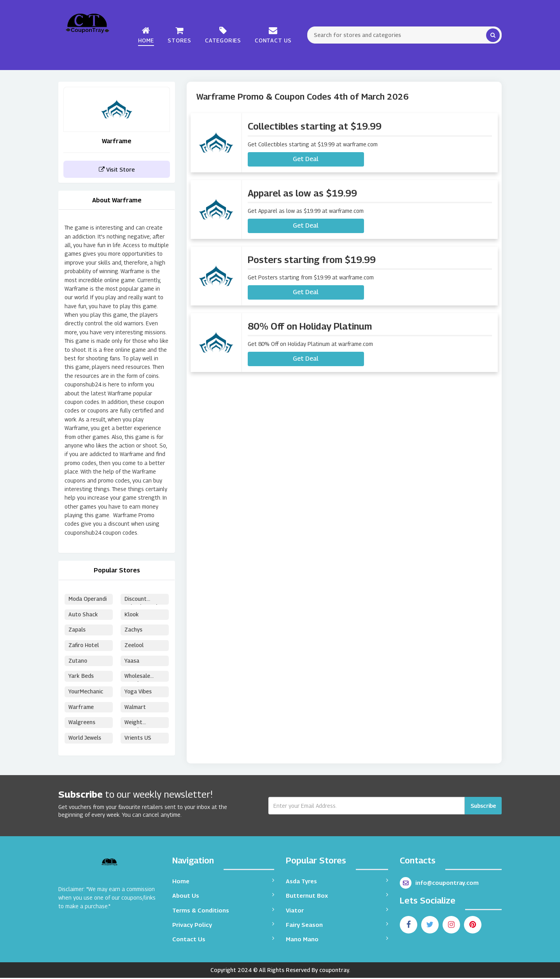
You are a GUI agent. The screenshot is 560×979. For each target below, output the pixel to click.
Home (146, 35)
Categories (223, 35)
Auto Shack (83, 615)
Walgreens (82, 724)
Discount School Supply (143, 600)
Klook (132, 615)
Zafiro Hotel (84, 646)
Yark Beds (81, 677)
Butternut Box (337, 896)
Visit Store (117, 169)
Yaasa (132, 661)
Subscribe (483, 807)
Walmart (135, 708)
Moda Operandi (88, 599)
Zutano (78, 661)
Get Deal (306, 159)
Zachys (134, 630)
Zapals (77, 630)
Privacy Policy (223, 925)
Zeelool (135, 646)
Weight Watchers (136, 725)
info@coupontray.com (439, 884)
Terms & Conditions (223, 911)
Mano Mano (337, 940)
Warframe (81, 708)
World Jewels (85, 739)
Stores (179, 35)
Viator (337, 911)
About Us (223, 896)
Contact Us (273, 35)
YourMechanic (86, 692)
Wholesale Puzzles (137, 678)
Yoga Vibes (138, 692)
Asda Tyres (337, 882)
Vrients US (138, 739)
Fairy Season (337, 925)
